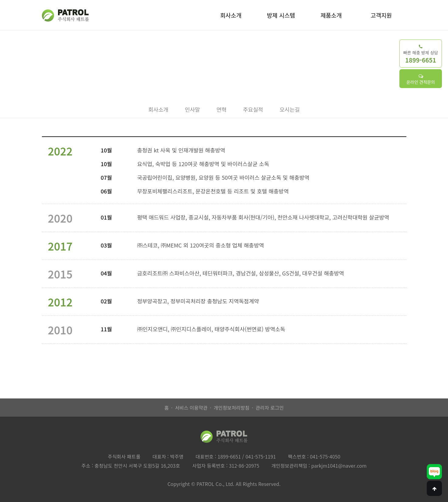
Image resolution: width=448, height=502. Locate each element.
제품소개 (331, 15)
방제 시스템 (281, 15)
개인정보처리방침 (231, 408)
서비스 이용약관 (191, 408)
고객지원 (381, 15)
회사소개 (231, 15)
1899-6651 (229, 456)
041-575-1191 (261, 456)
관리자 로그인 (270, 408)
